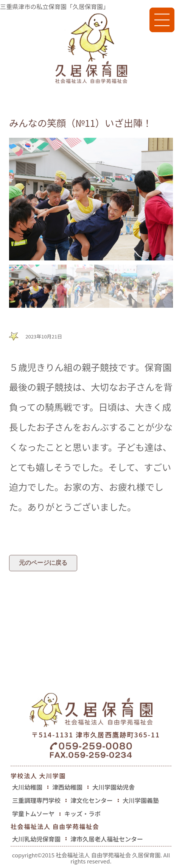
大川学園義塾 (141, 800)
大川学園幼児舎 (114, 787)
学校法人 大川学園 (38, 776)
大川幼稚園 (27, 787)
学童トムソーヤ (33, 813)
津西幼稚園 (67, 787)
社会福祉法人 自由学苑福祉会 (55, 827)
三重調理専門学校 (36, 800)
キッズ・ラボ (82, 813)
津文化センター (92, 800)
